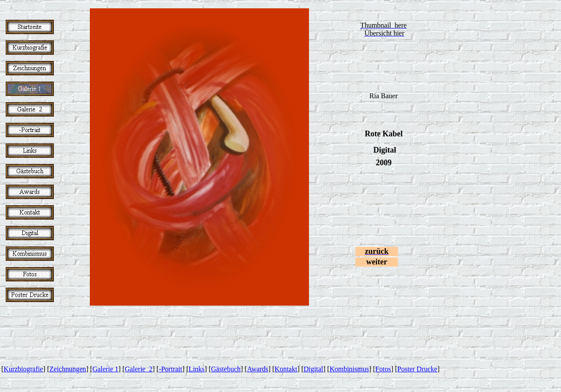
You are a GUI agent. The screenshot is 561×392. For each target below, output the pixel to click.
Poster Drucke (417, 369)
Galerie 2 (139, 369)
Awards (258, 369)
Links (196, 369)
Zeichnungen (68, 369)
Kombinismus (349, 369)
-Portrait (170, 369)
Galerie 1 (105, 369)
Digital (313, 369)
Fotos (383, 369)
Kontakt (286, 369)
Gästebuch (226, 369)
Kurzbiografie (23, 369)
